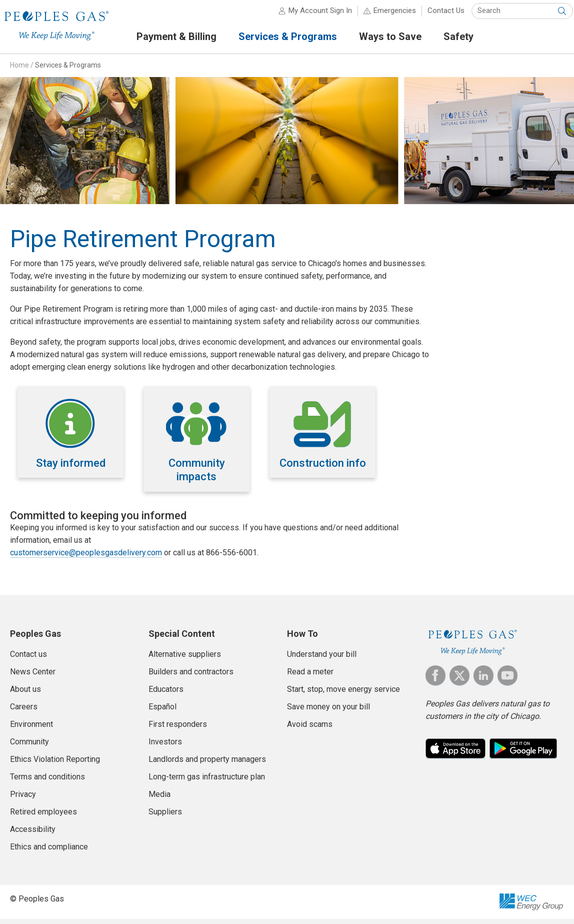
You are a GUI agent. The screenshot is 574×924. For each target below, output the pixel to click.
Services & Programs (68, 70)
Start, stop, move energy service (343, 694)
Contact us (28, 659)
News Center (33, 676)
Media (159, 799)
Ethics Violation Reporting (55, 764)
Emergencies (386, 15)
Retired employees (43, 816)
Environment (31, 729)
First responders (178, 729)
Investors (165, 746)
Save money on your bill (328, 711)
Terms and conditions (47, 781)
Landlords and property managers (207, 764)
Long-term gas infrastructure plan (207, 781)
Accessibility (33, 834)
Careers (24, 711)
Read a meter (310, 676)
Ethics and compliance (49, 851)
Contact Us (437, 15)
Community (29, 746)
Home (19, 70)
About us (25, 694)
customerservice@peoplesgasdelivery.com (86, 557)
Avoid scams (310, 729)
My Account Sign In (311, 15)
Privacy (23, 799)
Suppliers (165, 816)
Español (162, 711)
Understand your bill (322, 659)
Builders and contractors (191, 676)
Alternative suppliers (185, 659)
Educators (166, 694)
